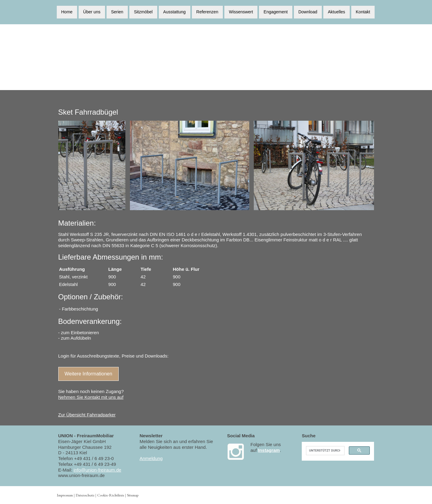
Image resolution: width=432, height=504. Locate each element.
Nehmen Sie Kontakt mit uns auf (91, 397)
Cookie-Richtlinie (111, 495)
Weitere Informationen (88, 374)
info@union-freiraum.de (97, 470)
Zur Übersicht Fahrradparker (87, 415)
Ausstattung (175, 12)
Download (308, 12)
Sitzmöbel (143, 12)
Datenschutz (85, 495)
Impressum (65, 495)
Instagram (269, 450)
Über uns (92, 12)
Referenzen (207, 12)
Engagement (276, 12)
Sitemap (133, 495)
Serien (117, 12)
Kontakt (363, 12)
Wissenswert (241, 12)
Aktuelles (337, 12)
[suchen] (325, 451)
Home (67, 12)
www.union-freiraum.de (82, 475)
